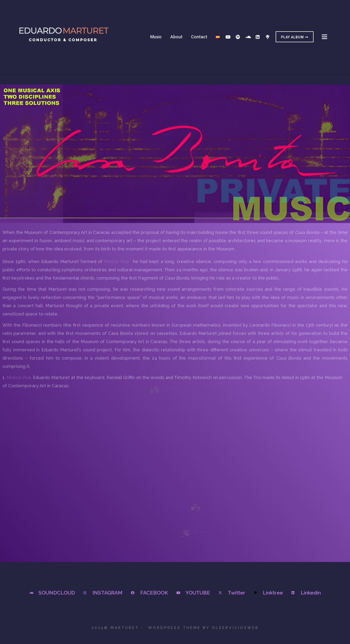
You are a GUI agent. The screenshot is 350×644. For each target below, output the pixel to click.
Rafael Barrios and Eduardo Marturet (173, 392)
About (176, 37)
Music (156, 37)
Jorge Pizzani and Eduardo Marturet (178, 501)
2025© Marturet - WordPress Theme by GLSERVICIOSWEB (175, 628)
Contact (199, 37)
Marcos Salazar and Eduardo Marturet (199, 532)
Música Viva (116, 261)
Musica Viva (19, 377)
